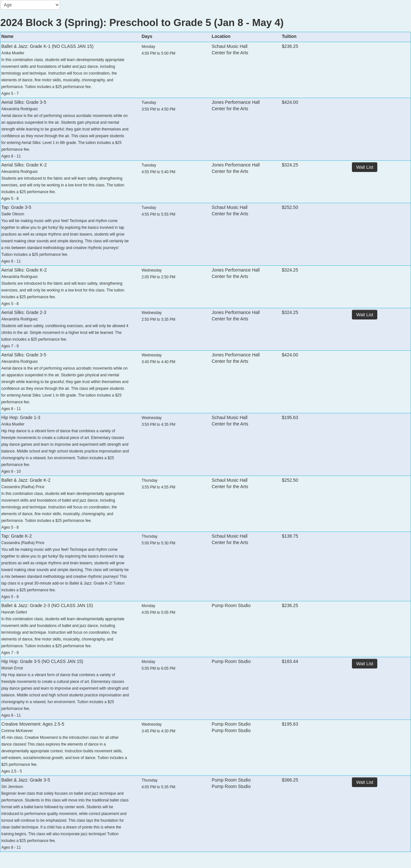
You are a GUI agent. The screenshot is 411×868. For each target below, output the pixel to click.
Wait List (365, 167)
